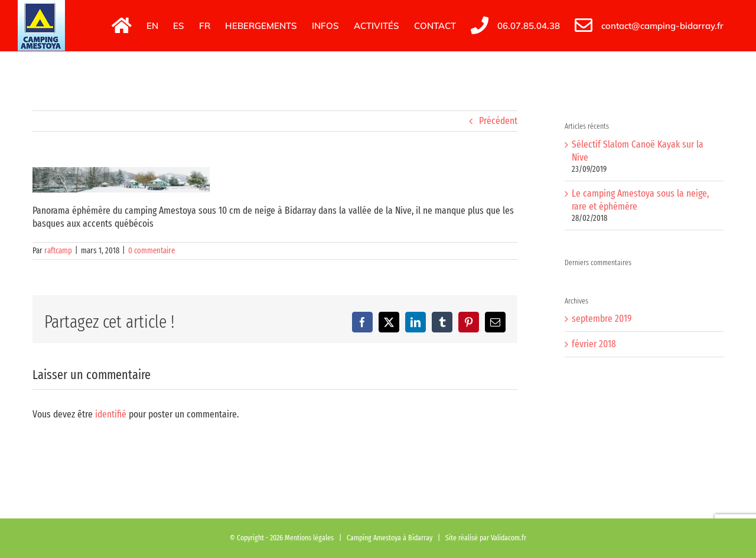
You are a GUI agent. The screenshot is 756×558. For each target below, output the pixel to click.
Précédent (498, 121)
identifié (111, 414)
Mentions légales (309, 538)
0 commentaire (151, 251)
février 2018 (594, 344)
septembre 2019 (602, 319)
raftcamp (58, 251)
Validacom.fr (509, 538)
